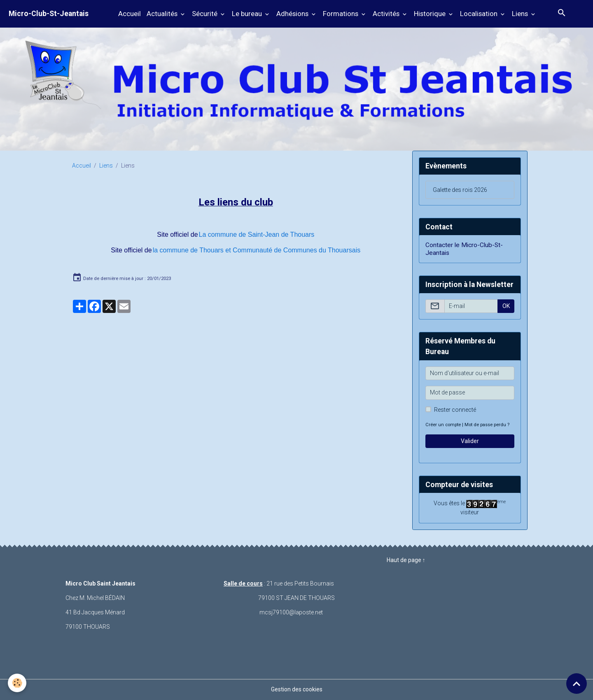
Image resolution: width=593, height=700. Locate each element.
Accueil (130, 14)
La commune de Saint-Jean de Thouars (257, 234)
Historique (431, 14)
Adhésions (293, 14)
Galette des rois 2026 (460, 190)
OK (506, 306)
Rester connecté (455, 410)
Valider (470, 441)
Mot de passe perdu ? (487, 425)
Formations (341, 14)
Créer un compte (443, 425)
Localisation (480, 14)
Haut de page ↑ (406, 560)
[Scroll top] (577, 684)
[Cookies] (18, 683)
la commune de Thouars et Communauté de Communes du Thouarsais (257, 250)
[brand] (49, 14)
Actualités (163, 14)
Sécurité (205, 14)
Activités (387, 14)
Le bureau (248, 14)
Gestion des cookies (297, 689)
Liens (521, 14)
